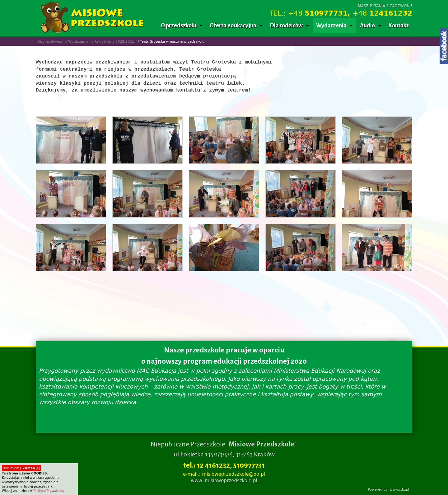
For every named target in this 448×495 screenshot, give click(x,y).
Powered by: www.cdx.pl (388, 490)
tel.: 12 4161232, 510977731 (224, 465)
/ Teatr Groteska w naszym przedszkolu (171, 42)
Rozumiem (21, 468)
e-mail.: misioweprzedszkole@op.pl (224, 474)
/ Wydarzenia (77, 42)
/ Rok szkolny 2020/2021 (113, 42)
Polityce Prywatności (49, 491)
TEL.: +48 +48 (341, 13)
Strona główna (50, 42)
